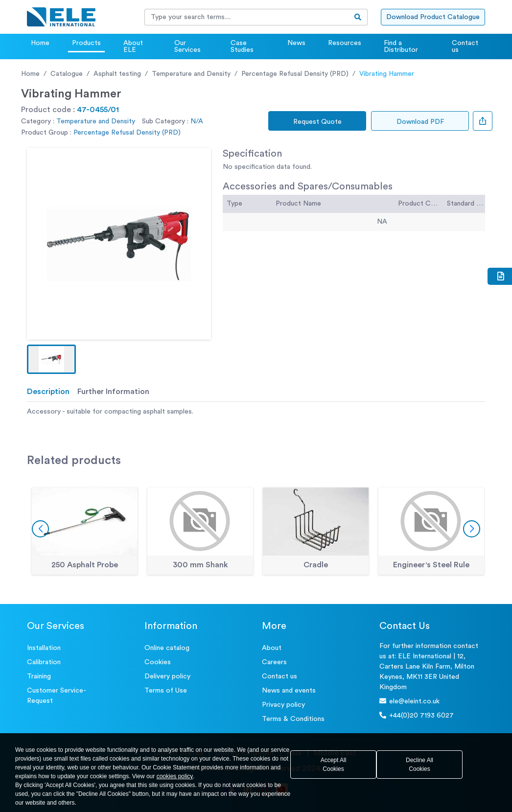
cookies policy (175, 776)
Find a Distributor (401, 46)
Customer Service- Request (57, 696)
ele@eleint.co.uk (409, 701)
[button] (51, 359)
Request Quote (317, 122)
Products (86, 43)
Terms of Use (166, 691)
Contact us (465, 46)
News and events (289, 691)
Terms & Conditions (293, 719)
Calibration (44, 662)
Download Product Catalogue (433, 17)
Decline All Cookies (419, 765)
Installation (44, 648)
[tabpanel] (256, 412)
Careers (274, 662)
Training (39, 676)
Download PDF (420, 122)
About (272, 648)
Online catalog (167, 648)
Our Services (187, 46)
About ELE (133, 46)
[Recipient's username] (247, 17)
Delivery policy (167, 676)
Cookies (158, 662)
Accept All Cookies (334, 765)
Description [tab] (48, 392)
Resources (345, 43)
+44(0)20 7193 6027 (417, 715)
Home (40, 43)
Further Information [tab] (113, 392)
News (296, 43)
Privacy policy (283, 705)
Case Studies (242, 46)
